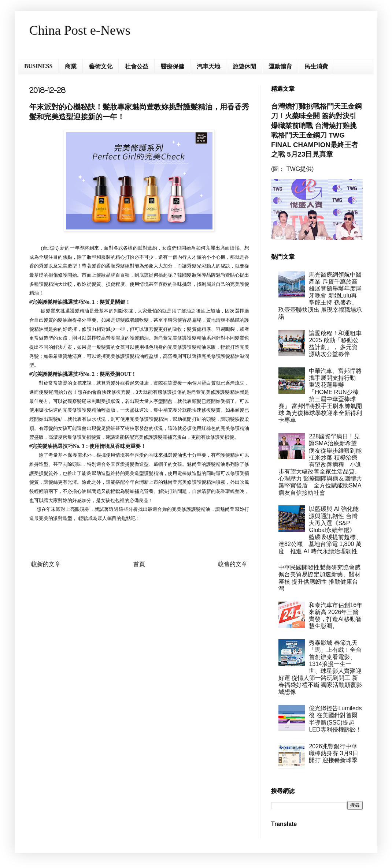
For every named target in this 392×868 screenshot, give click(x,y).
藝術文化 (101, 66)
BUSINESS (38, 66)
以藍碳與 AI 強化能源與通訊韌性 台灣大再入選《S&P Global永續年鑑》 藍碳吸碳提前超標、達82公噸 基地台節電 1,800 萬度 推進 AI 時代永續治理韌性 (320, 530)
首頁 (139, 564)
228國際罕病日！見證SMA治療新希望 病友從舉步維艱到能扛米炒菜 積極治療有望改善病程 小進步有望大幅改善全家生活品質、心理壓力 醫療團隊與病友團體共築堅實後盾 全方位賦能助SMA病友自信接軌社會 (321, 465)
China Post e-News (80, 30)
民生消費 (316, 66)
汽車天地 (208, 66)
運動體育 (280, 66)
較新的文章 (46, 564)
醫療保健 (173, 66)
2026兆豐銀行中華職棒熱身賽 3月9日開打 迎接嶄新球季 (333, 753)
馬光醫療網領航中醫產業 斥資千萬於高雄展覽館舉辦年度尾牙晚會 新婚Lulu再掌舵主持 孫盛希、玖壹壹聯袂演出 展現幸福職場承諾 (320, 296)
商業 (71, 66)
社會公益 (137, 66)
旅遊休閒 (244, 66)
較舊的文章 (233, 564)
